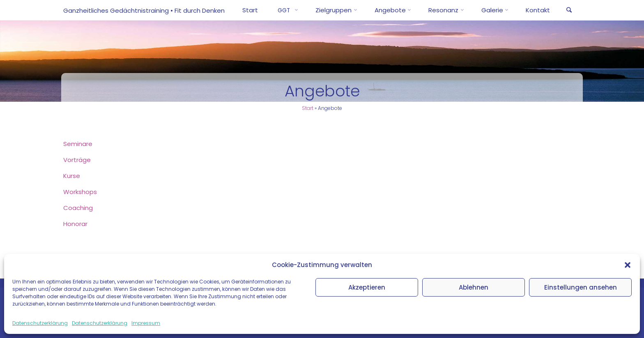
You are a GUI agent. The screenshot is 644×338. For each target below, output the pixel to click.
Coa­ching (78, 208)
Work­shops (80, 192)
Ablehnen (474, 287)
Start (308, 108)
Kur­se (72, 176)
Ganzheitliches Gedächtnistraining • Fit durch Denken (144, 10)
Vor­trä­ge (77, 160)
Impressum (146, 323)
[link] (569, 11)
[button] (628, 265)
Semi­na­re (78, 144)
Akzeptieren (367, 287)
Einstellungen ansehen (581, 287)
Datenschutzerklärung (40, 323)
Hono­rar (75, 224)
